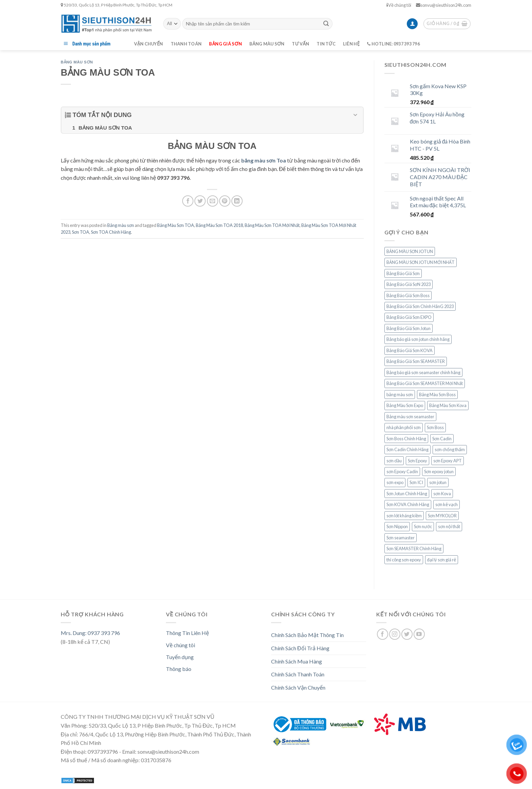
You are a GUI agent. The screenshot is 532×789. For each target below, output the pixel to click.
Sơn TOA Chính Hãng (111, 232)
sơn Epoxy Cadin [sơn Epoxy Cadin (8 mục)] (402, 472)
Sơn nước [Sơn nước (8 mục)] (423, 526)
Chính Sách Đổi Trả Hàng (300, 648)
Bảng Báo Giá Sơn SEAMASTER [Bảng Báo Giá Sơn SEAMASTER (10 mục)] (416, 361)
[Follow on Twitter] (407, 634)
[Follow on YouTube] (419, 634)
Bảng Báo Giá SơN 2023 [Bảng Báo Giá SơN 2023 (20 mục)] (408, 284)
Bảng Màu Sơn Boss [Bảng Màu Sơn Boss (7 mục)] (437, 394)
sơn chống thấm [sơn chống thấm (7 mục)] (450, 449)
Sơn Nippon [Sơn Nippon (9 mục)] (397, 526)
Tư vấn (300, 44)
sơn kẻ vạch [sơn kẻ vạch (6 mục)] (446, 504)
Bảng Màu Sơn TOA (176, 225)
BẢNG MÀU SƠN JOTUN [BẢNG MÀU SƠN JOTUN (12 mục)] (410, 251)
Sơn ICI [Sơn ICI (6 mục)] (416, 482)
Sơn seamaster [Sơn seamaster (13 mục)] (401, 538)
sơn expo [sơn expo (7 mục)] (395, 482)
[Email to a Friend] (213, 201)
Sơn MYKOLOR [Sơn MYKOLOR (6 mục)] (442, 516)
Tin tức (326, 44)
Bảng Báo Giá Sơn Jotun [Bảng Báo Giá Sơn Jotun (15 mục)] (408, 328)
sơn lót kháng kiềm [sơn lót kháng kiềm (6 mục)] (404, 516)
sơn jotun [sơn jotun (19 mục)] (438, 482)
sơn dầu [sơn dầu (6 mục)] (394, 461)
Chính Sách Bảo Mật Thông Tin (307, 635)
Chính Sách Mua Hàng (297, 661)
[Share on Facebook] (188, 201)
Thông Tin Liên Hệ (187, 633)
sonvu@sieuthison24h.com (444, 5)
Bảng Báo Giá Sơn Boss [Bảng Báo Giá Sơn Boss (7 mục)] (408, 295)
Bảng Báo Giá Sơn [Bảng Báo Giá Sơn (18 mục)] (403, 273)
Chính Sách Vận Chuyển (298, 687)
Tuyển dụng (180, 657)
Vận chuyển (149, 44)
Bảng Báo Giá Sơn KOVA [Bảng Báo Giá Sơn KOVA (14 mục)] (410, 350)
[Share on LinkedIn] (237, 201)
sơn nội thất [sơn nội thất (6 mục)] (449, 526)
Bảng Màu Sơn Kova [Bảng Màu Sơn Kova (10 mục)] (448, 405)
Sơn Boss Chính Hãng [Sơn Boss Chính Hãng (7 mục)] (406, 439)
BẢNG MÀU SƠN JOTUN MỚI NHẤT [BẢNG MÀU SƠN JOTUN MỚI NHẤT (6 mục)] (421, 262)
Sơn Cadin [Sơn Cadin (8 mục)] (442, 439)
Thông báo (179, 669)
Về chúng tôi (399, 5)
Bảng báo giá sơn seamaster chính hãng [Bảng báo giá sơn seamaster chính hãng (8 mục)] (423, 372)
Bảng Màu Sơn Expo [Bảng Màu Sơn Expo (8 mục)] (405, 405)
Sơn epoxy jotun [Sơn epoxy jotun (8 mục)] (439, 472)
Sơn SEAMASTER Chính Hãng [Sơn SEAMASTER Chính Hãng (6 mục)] (414, 549)
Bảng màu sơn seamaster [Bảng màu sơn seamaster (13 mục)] (410, 417)
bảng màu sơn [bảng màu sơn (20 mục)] (400, 394)
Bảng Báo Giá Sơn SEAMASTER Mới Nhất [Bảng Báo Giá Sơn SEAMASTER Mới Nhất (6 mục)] (425, 383)
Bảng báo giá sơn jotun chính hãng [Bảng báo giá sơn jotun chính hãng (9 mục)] (418, 339)
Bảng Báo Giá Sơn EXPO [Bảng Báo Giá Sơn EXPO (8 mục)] (409, 317)
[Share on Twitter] (200, 201)
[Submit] (326, 24)
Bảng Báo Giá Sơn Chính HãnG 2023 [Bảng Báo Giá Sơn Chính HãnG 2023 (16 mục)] (420, 306)
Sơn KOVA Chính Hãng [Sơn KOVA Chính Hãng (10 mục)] (408, 504)
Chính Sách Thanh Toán (298, 674)
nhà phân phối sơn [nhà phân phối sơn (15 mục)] (404, 427)
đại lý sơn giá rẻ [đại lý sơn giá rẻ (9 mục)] (442, 560)
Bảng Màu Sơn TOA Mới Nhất (272, 225)
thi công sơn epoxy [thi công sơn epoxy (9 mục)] (404, 560)
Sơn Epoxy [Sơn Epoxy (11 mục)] (417, 461)
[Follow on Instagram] (395, 634)
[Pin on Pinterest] (225, 201)
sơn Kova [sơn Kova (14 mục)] (442, 494)
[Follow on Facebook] (383, 634)
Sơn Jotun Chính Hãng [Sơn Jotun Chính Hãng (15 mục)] (407, 494)
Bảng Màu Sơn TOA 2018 (219, 225)
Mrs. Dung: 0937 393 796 (90, 633)
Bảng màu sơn (267, 44)
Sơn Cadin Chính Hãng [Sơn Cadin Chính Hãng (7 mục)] (407, 449)
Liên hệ (351, 44)
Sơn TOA (81, 232)
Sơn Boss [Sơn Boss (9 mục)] (435, 427)
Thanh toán (186, 44)
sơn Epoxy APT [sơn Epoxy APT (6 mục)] (448, 461)
